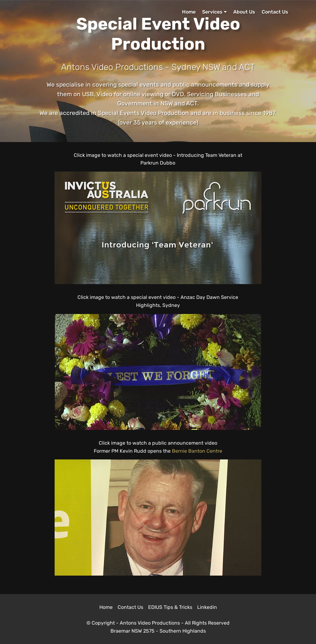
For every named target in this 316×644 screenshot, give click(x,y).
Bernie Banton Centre (197, 451)
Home (189, 12)
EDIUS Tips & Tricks (170, 607)
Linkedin (207, 607)
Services (212, 12)
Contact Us (275, 12)
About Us (244, 12)
